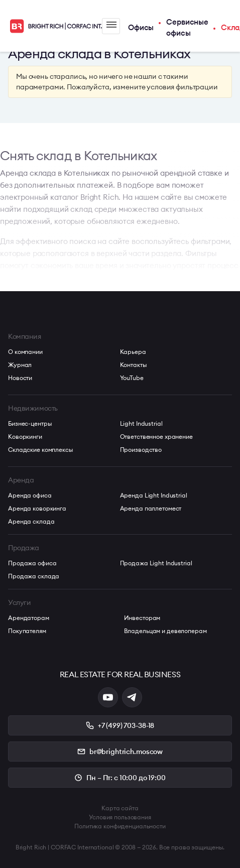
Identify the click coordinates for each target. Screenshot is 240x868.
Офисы (141, 27)
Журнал (20, 365)
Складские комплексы (41, 450)
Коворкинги (25, 437)
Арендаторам (29, 618)
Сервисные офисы (187, 28)
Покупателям (27, 631)
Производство (141, 450)
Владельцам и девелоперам (165, 631)
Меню (111, 25)
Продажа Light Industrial (156, 563)
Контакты (134, 365)
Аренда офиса (30, 495)
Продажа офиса (32, 563)
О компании (25, 352)
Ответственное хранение (156, 437)
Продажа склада (34, 576)
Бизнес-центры (30, 423)
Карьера (133, 352)
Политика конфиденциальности (120, 826)
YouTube (132, 378)
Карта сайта (120, 808)
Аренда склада (31, 521)
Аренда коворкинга (37, 508)
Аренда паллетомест (151, 508)
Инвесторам (142, 618)
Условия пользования (120, 817)
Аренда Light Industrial (154, 495)
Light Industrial (141, 423)
